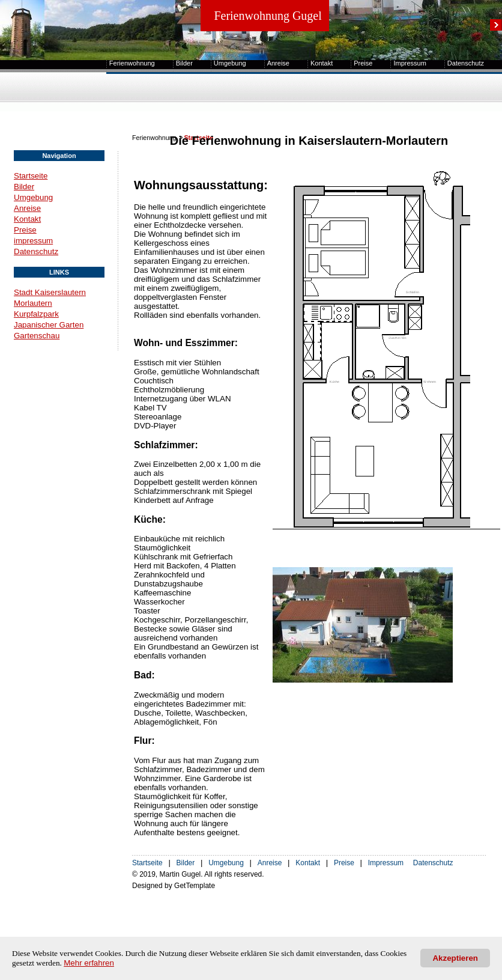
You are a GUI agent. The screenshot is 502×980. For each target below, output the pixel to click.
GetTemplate (195, 886)
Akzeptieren (455, 958)
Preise (363, 63)
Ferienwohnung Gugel (268, 16)
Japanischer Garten (49, 325)
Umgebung (230, 63)
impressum (33, 241)
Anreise (278, 63)
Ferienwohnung (132, 63)
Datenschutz (466, 63)
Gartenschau (37, 336)
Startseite (31, 176)
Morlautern (33, 303)
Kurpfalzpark (36, 314)
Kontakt (322, 63)
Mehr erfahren (89, 963)
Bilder (184, 63)
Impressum (410, 63)
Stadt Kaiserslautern (50, 292)
